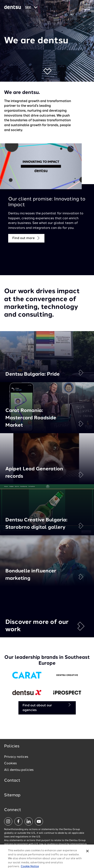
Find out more (26, 238)
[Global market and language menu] (31, 8)
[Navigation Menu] (87, 7)
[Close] (87, 857)
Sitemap (12, 795)
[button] (47, 71)
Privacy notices (16, 757)
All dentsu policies (19, 770)
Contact (12, 781)
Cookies (10, 763)
